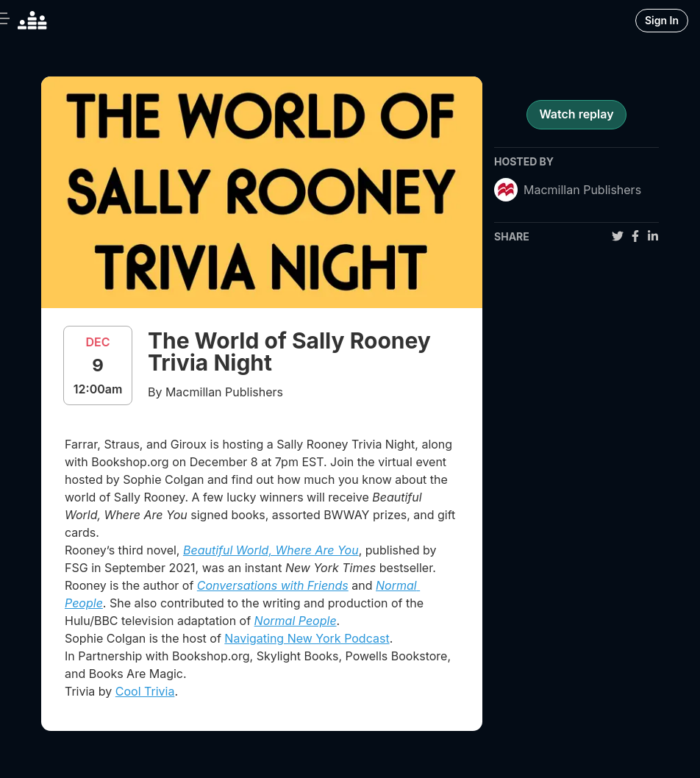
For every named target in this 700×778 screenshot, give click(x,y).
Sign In (662, 20)
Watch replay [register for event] (576, 114)
